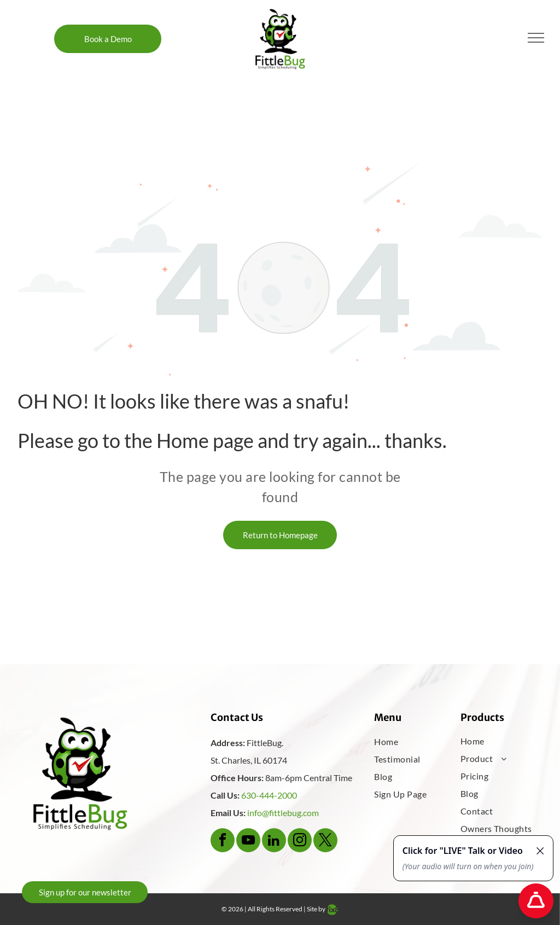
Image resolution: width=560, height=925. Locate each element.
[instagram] (300, 842)
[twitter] (325, 842)
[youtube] (248, 842)
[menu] (536, 38)
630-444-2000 (269, 795)
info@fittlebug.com (283, 813)
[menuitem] (409, 742)
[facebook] (223, 842)
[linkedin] (274, 842)
